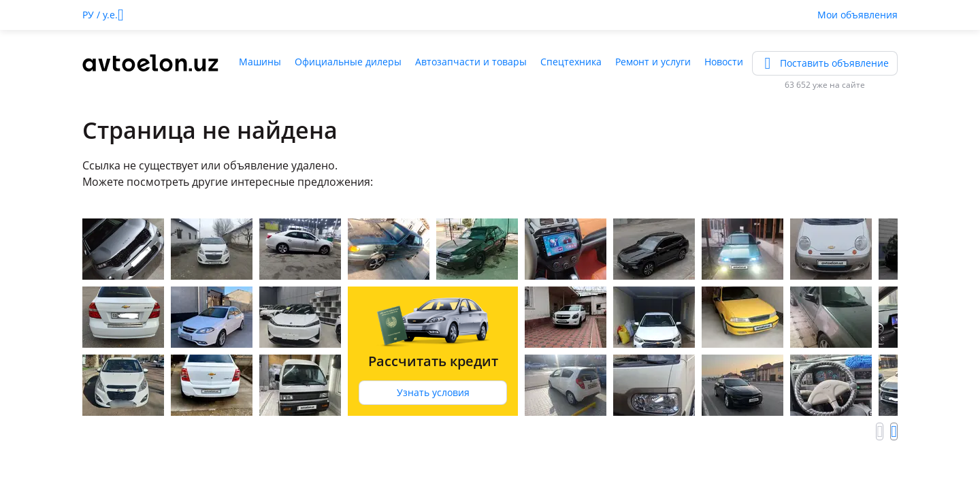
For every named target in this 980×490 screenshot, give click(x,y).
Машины (260, 62)
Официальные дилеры (348, 62)
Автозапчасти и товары (471, 62)
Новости (724, 62)
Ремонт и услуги (653, 62)
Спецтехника (571, 62)
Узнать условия (433, 392)
